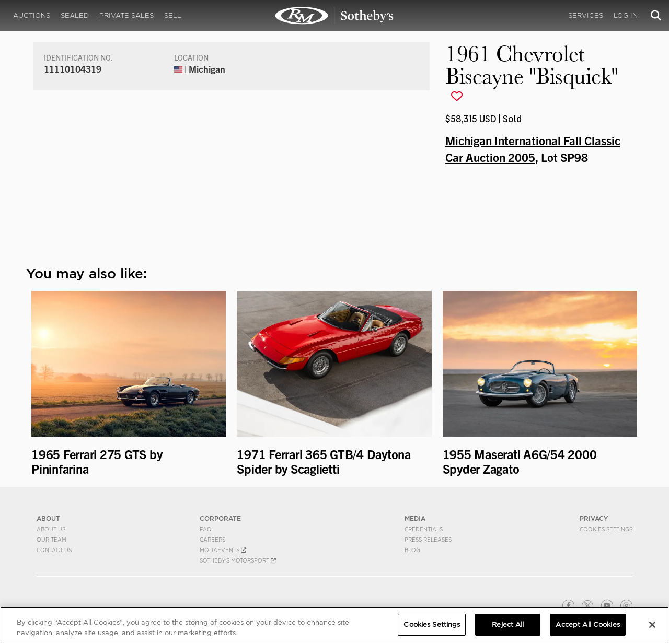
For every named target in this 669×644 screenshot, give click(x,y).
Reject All (508, 624)
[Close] (652, 625)
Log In (626, 15)
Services (586, 15)
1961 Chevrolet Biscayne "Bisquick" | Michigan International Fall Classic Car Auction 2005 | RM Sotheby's (334, 16)
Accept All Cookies (587, 624)
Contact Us (54, 550)
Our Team (51, 540)
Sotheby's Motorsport (238, 560)
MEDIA (415, 518)
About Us (51, 529)
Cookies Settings (606, 529)
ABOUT (48, 518)
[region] (334, 625)
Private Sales (126, 15)
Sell (173, 15)
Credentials (424, 529)
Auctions (32, 15)
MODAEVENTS (223, 550)
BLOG (412, 550)
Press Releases (428, 540)
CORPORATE (220, 518)
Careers (212, 540)
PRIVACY (594, 518)
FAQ (206, 529)
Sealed (75, 15)
